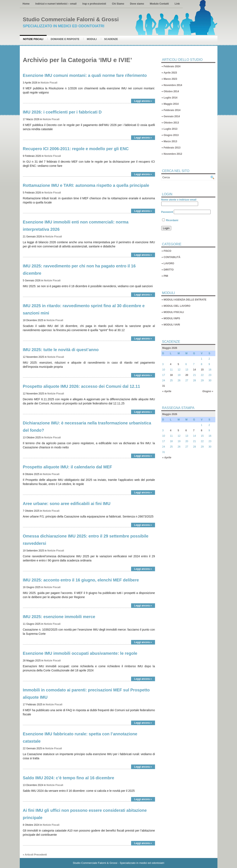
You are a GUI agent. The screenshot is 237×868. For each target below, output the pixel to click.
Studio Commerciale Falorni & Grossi (71, 19)
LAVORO (169, 263)
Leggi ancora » (143, 101)
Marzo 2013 (171, 141)
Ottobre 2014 (171, 91)
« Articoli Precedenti (35, 855)
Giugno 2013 (171, 135)
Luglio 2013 (171, 129)
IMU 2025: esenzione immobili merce (59, 617)
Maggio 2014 (171, 104)
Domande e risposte (65, 39)
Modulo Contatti (159, 4)
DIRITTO (169, 270)
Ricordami (170, 220)
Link (177, 4)
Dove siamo (137, 4)
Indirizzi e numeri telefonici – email (56, 4)
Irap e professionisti (94, 4)
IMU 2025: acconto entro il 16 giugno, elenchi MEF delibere (81, 580)
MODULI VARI (172, 325)
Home (26, 4)
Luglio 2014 (171, 98)
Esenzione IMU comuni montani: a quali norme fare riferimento (85, 75)
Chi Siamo (118, 4)
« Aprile (167, 391)
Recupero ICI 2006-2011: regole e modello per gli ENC (76, 149)
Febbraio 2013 (172, 148)
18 (171, 375)
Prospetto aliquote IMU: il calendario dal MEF (68, 467)
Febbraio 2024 (172, 66)
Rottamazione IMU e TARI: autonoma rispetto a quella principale (86, 185)
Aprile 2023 (170, 73)
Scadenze (111, 39)
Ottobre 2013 (171, 123)
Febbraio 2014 (172, 110)
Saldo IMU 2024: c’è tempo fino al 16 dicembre (69, 778)
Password (167, 212)
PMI (166, 276)
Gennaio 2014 (172, 116)
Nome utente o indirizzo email (179, 200)
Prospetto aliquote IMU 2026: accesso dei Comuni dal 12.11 (82, 386)
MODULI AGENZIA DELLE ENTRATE (185, 300)
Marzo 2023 (171, 79)
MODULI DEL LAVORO (177, 306)
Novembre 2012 (173, 154)
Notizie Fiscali (33, 39)
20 (187, 375)
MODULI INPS (172, 318)
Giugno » (208, 391)
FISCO (168, 251)
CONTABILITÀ (172, 257)
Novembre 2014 (173, 85)
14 (194, 370)
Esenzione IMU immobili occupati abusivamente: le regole (80, 653)
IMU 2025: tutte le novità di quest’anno (61, 350)
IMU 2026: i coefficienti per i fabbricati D (62, 112)
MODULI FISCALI (174, 312)
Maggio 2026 (170, 348)
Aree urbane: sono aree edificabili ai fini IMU (67, 504)
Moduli (92, 39)
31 (164, 386)
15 (202, 370)
